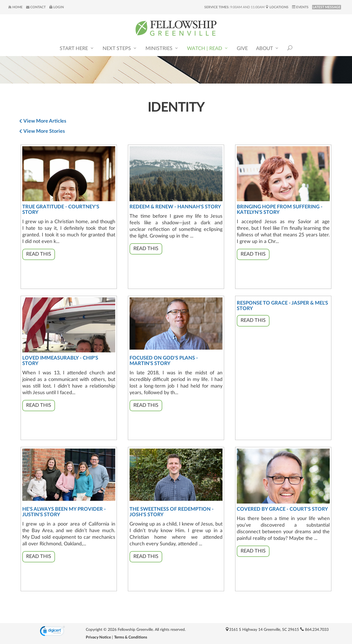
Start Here (77, 48)
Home (15, 7)
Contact (36, 7)
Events (300, 7)
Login (57, 7)
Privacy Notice (98, 637)
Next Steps (120, 48)
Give (242, 49)
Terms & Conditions (131, 637)
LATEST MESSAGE (327, 7)
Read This (39, 254)
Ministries (162, 48)
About (268, 48)
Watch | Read (208, 48)
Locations (277, 7)
